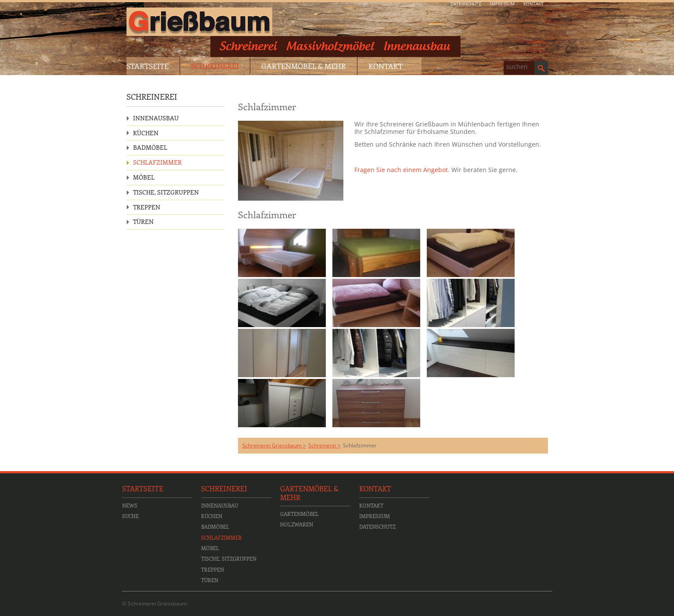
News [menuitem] (130, 505)
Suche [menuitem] (130, 516)
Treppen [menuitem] (147, 207)
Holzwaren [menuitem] (297, 524)
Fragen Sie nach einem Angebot (401, 170)
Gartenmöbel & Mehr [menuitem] (304, 66)
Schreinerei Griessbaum (272, 446)
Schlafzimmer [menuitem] (157, 162)
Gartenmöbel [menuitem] (299, 514)
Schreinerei (322, 446)
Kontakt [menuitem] (533, 4)
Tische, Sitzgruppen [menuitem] (166, 192)
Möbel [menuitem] (144, 177)
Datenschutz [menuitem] (466, 4)
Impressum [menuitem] (502, 4)
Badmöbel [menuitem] (150, 147)
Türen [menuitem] (143, 222)
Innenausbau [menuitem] (156, 118)
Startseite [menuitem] (148, 66)
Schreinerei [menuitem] (215, 66)
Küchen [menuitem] (146, 133)
